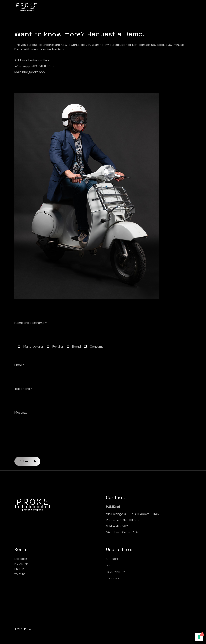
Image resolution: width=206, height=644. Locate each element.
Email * (103, 369)
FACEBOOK (21, 559)
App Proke (112, 559)
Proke (27, 629)
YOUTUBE (20, 574)
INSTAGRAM (21, 564)
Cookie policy (115, 578)
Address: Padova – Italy (32, 60)
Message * (103, 428)
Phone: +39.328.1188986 (123, 520)
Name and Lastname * (103, 327)
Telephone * (103, 393)
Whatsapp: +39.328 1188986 (35, 66)
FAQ (108, 565)
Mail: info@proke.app (30, 72)
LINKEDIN (20, 569)
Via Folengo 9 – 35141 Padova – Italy (133, 514)
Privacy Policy (115, 572)
